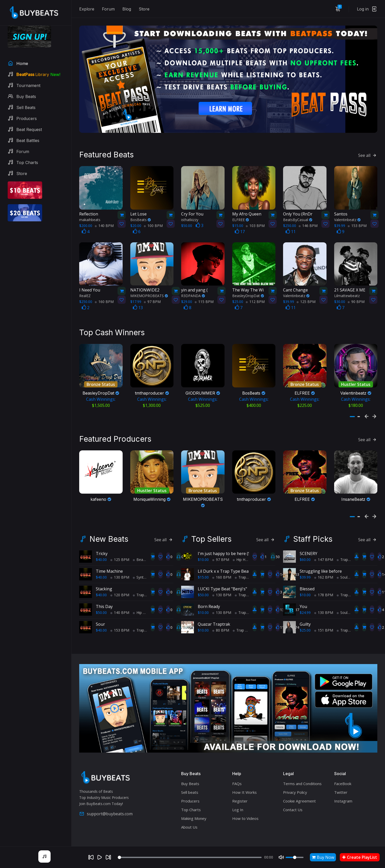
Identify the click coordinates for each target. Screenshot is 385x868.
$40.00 (101, 554)
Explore (87, 9)
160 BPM (104, 299)
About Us (189, 821)
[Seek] (190, 857)
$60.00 (305, 554)
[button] (352, 412)
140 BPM (104, 223)
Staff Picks (313, 533)
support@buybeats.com (106, 808)
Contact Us (293, 804)
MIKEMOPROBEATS (149, 293)
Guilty (305, 618)
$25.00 (305, 624)
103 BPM (255, 223)
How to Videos (245, 812)
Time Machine (109, 565)
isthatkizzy (190, 217)
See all (368, 153)
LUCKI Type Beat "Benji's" (222, 583)
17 (240, 229)
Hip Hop (141, 607)
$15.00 (203, 571)
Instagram (343, 795)
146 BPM (308, 223)
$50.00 (101, 607)
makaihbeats (90, 217)
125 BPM (306, 299)
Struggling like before (321, 565)
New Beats (109, 533)
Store (144, 9)
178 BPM (324, 589)
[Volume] (295, 857)
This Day (104, 601)
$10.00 (203, 554)
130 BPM (120, 571)
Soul (342, 571)
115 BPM (204, 299)
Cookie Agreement (299, 795)
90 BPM (356, 299)
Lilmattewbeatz (347, 293)
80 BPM (221, 624)
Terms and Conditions (302, 778)
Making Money (194, 812)
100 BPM (153, 223)
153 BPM (357, 223)
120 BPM (120, 589)
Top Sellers (211, 533)
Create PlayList (360, 857)
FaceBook (343, 778)
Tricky (102, 548)
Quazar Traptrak (214, 618)
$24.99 (305, 607)
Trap (138, 589)
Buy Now (323, 857)
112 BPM (255, 299)
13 (138, 305)
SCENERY (308, 548)
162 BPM (324, 571)
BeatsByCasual (298, 217)
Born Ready (209, 601)
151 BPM (324, 624)
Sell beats (190, 786)
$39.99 (305, 571)
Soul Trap (346, 607)
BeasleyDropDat (248, 293)
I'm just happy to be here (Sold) (228, 548)
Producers (190, 795)
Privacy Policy (295, 786)
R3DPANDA (193, 293)
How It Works (244, 786)
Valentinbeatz (347, 217)
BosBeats (141, 217)
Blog (127, 9)
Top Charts (191, 804)
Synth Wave (144, 571)
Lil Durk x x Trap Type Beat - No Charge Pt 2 (240, 565)
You (303, 601)
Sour (100, 618)
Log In (238, 804)
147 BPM (324, 554)
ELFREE (241, 217)
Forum (108, 9)
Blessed (307, 583)
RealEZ (85, 293)
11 (291, 229)
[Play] (100, 857)
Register (240, 795)
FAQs (237, 778)
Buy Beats (190, 778)
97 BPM (152, 299)
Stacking (104, 583)
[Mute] (281, 857)
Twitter (341, 786)
